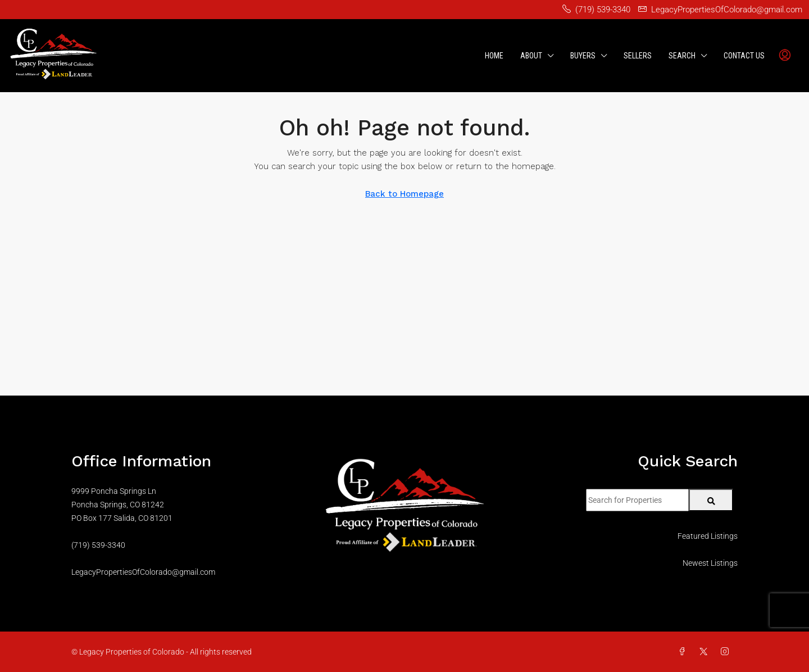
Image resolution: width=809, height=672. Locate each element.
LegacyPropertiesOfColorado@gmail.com (143, 572)
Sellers (638, 56)
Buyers (583, 56)
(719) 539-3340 (98, 545)
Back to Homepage (404, 194)
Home (494, 56)
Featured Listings (708, 536)
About (531, 56)
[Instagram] (727, 652)
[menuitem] (785, 56)
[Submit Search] (711, 500)
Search (682, 56)
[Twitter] (706, 652)
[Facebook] (684, 652)
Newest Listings (710, 563)
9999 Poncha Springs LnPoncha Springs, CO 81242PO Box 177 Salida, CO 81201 (122, 505)
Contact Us (744, 56)
